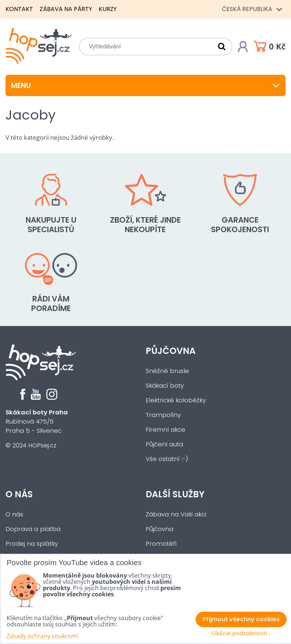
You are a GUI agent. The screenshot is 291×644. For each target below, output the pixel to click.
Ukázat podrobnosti (239, 633)
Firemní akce (165, 430)
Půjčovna (171, 351)
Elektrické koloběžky (176, 400)
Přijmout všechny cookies (241, 619)
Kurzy (108, 9)
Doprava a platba (33, 529)
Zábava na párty (66, 9)
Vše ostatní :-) (167, 459)
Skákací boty (165, 386)
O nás (19, 494)
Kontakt (19, 9)
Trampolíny (163, 415)
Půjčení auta (164, 444)
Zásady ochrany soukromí (42, 636)
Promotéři (161, 544)
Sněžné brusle (167, 371)
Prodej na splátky (32, 544)
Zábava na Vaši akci (176, 514)
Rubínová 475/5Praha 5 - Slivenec (37, 422)
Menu (145, 85)
